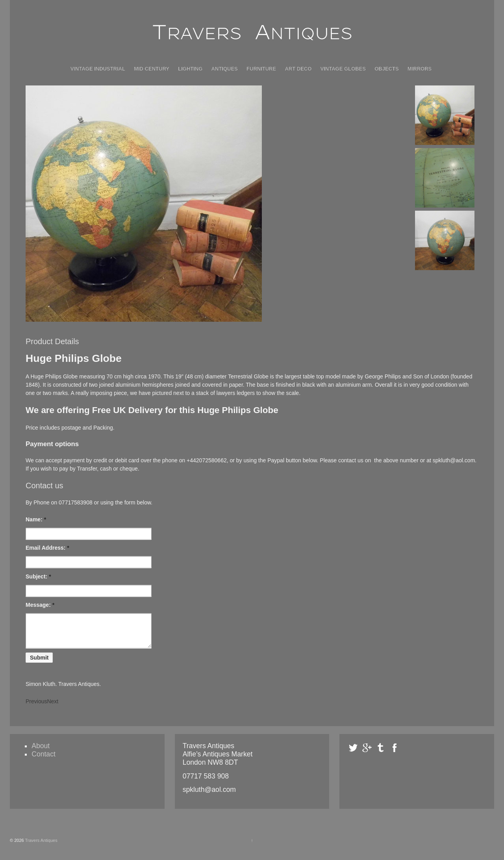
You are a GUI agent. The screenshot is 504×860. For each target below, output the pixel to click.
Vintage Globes (343, 69)
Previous (36, 707)
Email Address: (47, 548)
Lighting (190, 69)
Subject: (38, 576)
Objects (386, 69)
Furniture (261, 69)
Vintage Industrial (98, 69)
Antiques (225, 69)
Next (53, 707)
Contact (44, 760)
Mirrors (420, 69)
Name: (36, 519)
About (41, 752)
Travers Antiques (41, 846)
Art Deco (298, 69)
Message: (40, 605)
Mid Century (152, 69)
